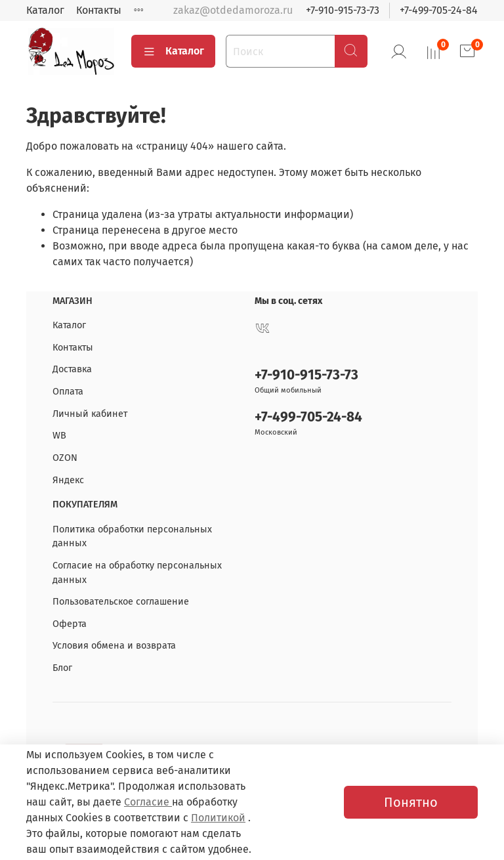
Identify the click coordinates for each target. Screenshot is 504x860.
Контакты (99, 10)
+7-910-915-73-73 (343, 10)
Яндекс (68, 480)
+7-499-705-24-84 (439, 10)
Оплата (68, 392)
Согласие (148, 802)
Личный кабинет (90, 414)
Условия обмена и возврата (114, 646)
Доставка (72, 369)
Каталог (45, 10)
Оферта (70, 624)
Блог (62, 668)
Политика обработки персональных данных (132, 537)
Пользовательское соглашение (121, 602)
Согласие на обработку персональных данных (137, 573)
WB (59, 436)
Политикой (218, 818)
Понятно (411, 802)
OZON (65, 458)
